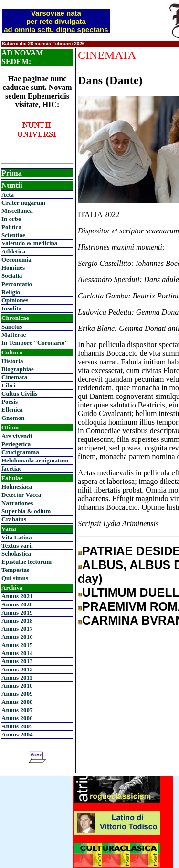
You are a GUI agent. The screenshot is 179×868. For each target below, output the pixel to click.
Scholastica (16, 554)
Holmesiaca (17, 487)
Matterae (14, 335)
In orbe (11, 219)
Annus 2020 (17, 604)
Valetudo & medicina (29, 243)
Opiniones (15, 300)
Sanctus (12, 326)
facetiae (12, 468)
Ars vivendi (17, 436)
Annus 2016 (17, 637)
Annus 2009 (17, 694)
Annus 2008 (17, 702)
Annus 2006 (17, 718)
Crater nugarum (23, 203)
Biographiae (18, 369)
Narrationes (17, 503)
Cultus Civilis (20, 393)
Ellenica (12, 410)
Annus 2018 (17, 621)
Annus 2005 (17, 726)
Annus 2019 (17, 612)
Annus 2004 (17, 734)
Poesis (10, 401)
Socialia (12, 276)
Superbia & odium (26, 511)
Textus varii (17, 545)
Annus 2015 (17, 645)
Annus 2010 (17, 686)
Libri (8, 385)
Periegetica (16, 444)
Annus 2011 (17, 677)
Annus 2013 (17, 661)
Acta (8, 194)
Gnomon (13, 418)
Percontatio (17, 284)
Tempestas (15, 570)
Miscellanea (17, 211)
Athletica (14, 251)
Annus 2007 (17, 710)
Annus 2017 (17, 629)
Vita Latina (16, 537)
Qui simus (15, 578)
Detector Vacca (21, 495)
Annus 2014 (17, 653)
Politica (11, 227)
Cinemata (14, 377)
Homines (13, 268)
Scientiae (13, 235)
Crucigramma (20, 452)
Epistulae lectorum (26, 562)
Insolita (11, 308)
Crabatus (14, 519)
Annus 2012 (17, 669)
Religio (11, 292)
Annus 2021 (17, 596)
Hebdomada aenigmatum (35, 460)
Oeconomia (16, 259)
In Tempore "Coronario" (35, 343)
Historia (12, 361)
